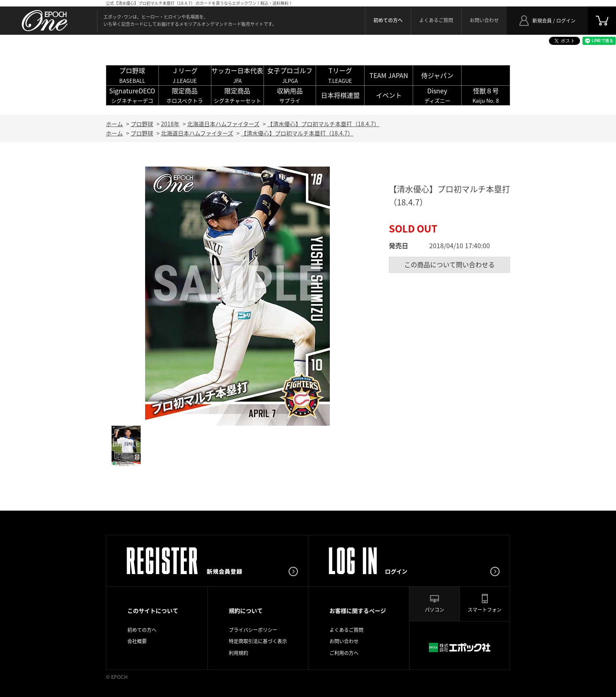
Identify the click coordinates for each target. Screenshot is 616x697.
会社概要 (137, 641)
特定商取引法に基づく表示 (258, 641)
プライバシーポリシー (253, 630)
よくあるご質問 (436, 20)
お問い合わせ (484, 20)
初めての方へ (142, 630)
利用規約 (238, 653)
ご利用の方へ (344, 653)
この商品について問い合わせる (449, 264)
